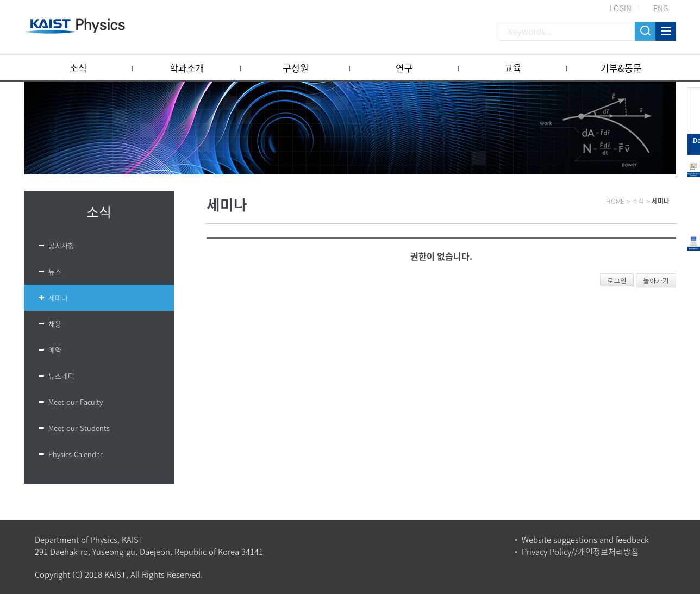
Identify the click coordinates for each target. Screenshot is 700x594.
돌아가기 (656, 280)
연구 (404, 68)
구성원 (296, 68)
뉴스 (55, 271)
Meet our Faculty (76, 402)
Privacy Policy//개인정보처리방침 (580, 552)
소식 (78, 68)
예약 (55, 350)
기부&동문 (621, 68)
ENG (661, 8)
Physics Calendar (76, 454)
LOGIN (621, 8)
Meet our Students (79, 428)
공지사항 (61, 245)
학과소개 (187, 68)
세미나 (58, 298)
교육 (513, 68)
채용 (55, 324)
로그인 (617, 280)
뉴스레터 (61, 376)
